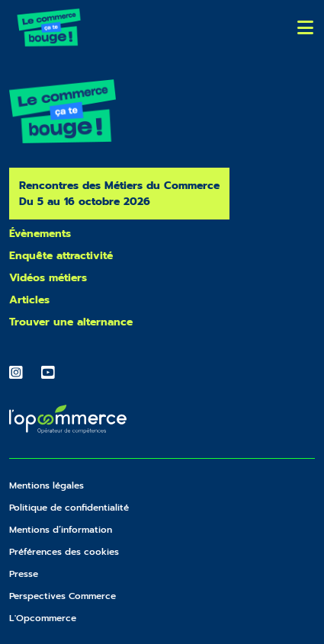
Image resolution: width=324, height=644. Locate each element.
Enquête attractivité (61, 256)
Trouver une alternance (71, 322)
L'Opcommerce (43, 618)
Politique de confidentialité (69, 508)
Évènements (40, 234)
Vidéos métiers (48, 278)
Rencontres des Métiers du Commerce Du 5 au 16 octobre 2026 (119, 194)
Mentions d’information (61, 530)
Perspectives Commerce (63, 596)
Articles (29, 300)
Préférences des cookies (64, 552)
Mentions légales (47, 485)
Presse (24, 574)
